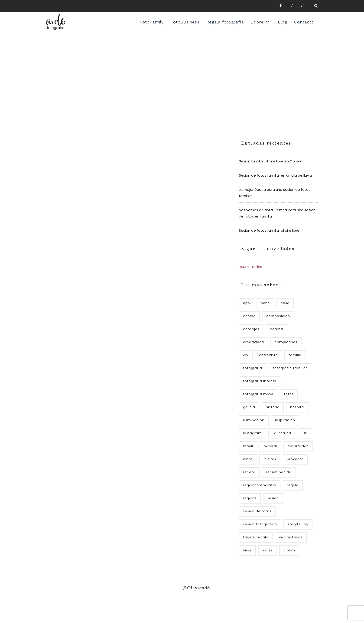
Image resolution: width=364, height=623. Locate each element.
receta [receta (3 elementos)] (249, 472)
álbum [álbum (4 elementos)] (289, 550)
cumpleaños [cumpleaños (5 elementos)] (286, 342)
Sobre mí (261, 22)
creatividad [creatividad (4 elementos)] (253, 342)
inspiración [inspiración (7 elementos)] (285, 420)
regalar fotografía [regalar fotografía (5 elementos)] (260, 485)
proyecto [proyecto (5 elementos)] (295, 459)
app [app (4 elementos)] (247, 303)
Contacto (304, 22)
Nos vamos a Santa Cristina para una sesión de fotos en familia (277, 213)
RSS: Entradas (250, 267)
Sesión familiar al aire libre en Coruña (271, 161)
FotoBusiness (185, 22)
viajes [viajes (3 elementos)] (268, 550)
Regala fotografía (225, 22)
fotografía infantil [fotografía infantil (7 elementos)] (260, 381)
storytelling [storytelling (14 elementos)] (298, 524)
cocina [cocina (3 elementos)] (249, 316)
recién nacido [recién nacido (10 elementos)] (279, 472)
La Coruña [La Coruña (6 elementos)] (282, 433)
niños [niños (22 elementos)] (248, 459)
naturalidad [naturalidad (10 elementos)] (298, 446)
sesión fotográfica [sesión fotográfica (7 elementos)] (260, 524)
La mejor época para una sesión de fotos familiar (275, 193)
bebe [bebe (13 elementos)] (265, 303)
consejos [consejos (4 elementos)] (251, 329)
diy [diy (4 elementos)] (246, 355)
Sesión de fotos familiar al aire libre (269, 230)
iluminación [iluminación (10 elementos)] (254, 420)
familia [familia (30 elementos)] (295, 355)
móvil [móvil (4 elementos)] (248, 446)
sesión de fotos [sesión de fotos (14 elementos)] (257, 511)
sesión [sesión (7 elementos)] (273, 498)
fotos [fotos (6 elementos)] (289, 394)
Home (166, 78)
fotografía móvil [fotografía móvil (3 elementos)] (258, 394)
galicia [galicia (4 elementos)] (249, 407)
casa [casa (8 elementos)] (285, 303)
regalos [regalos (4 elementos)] (250, 498)
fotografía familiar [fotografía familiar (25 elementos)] (290, 368)
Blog (283, 22)
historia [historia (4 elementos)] (273, 407)
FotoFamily (152, 22)
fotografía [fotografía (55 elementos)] (253, 368)
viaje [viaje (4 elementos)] (247, 550)
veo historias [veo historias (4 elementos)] (291, 537)
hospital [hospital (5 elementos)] (297, 407)
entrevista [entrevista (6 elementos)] (268, 355)
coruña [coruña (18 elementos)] (276, 329)
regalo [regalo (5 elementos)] (293, 485)
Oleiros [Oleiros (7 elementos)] (270, 459)
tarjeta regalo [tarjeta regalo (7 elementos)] (256, 537)
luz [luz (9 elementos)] (304, 433)
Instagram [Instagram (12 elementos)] (252, 433)
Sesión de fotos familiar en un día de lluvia (275, 175)
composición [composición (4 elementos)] (278, 316)
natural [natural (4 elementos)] (270, 446)
